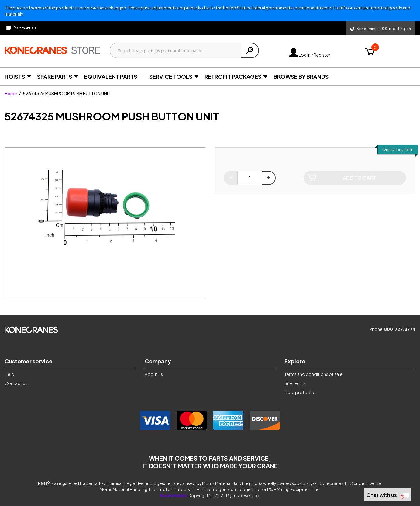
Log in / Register (310, 55)
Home (11, 93)
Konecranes (174, 495)
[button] (380, 28)
